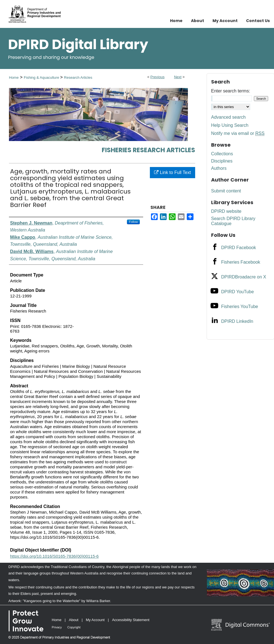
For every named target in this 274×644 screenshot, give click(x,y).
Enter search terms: (231, 91)
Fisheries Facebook (241, 262)
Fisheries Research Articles (148, 150)
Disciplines (222, 161)
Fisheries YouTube (240, 307)
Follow (133, 222)
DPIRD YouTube (238, 292)
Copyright (74, 627)
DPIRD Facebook (239, 248)
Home (14, 77)
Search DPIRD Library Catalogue (233, 221)
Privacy (57, 627)
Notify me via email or (238, 133)
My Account (95, 620)
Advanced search (228, 117)
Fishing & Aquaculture (42, 77)
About (74, 620)
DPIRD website (226, 211)
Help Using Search (230, 125)
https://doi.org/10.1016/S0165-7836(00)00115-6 (54, 556)
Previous (158, 77)
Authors (219, 168)
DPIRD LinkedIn (237, 321)
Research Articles (78, 77)
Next (178, 77)
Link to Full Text (172, 172)
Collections (222, 154)
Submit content (226, 191)
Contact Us (258, 21)
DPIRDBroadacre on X (244, 277)
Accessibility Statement (131, 620)
